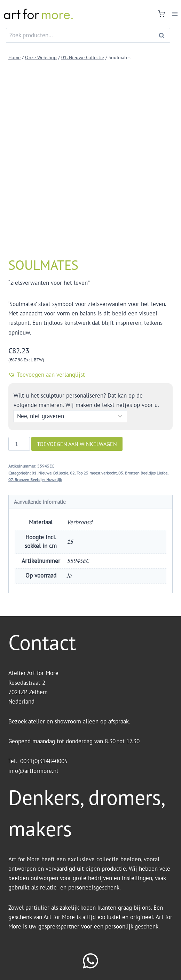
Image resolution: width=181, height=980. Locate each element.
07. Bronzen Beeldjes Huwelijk (35, 480)
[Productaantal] (19, 444)
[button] (90, 375)
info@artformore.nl (34, 771)
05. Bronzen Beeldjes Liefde (143, 473)
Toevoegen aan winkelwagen (77, 444)
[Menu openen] (175, 14)
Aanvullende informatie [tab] (40, 502)
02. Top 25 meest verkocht (93, 473)
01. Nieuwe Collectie (50, 473)
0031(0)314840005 (44, 761)
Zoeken (164, 35)
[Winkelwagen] (161, 14)
